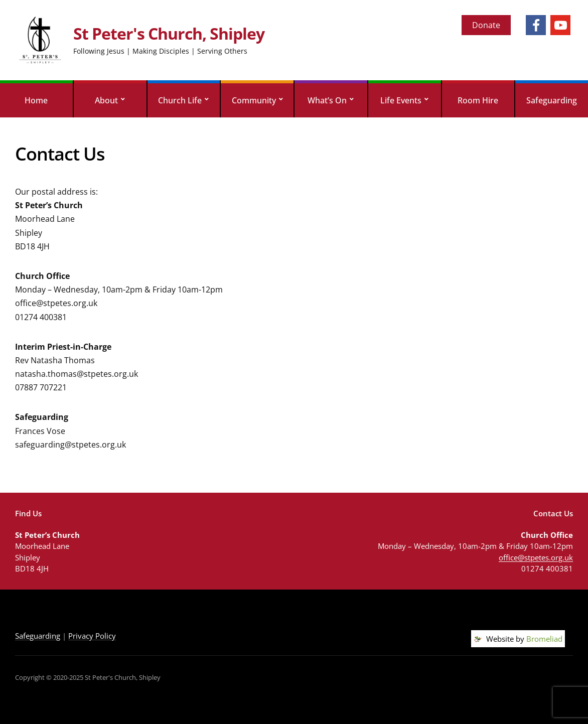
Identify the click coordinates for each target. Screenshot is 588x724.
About (106, 100)
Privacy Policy (92, 636)
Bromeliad (544, 639)
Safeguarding (552, 100)
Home (36, 100)
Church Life (180, 100)
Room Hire (478, 100)
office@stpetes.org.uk (536, 557)
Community (254, 100)
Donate (486, 25)
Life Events (401, 100)
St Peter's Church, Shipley (169, 33)
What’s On (327, 100)
